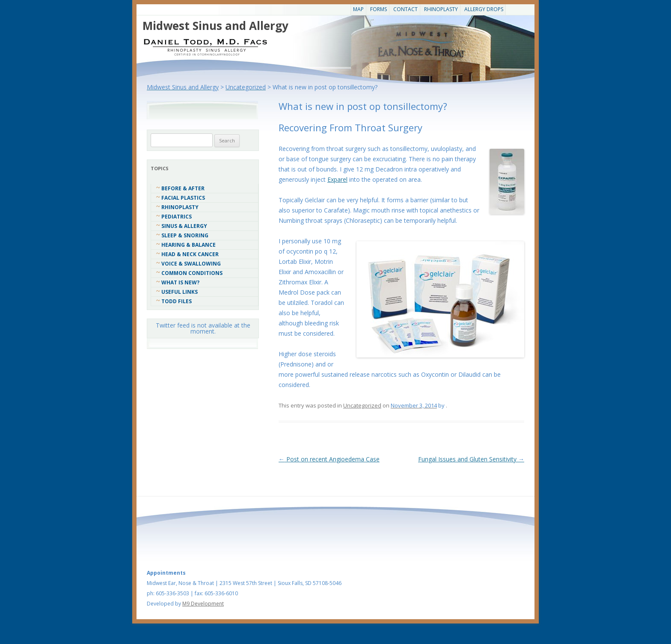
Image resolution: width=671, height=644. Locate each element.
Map (358, 9)
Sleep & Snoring (185, 235)
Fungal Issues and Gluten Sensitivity (471, 459)
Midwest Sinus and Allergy (215, 26)
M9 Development (203, 604)
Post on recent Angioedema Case (329, 459)
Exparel (337, 179)
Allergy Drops (484, 9)
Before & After (183, 188)
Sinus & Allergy (184, 226)
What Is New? (180, 282)
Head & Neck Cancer (190, 254)
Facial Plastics (183, 198)
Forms (379, 9)
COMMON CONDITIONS (192, 273)
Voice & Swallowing (191, 264)
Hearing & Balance (189, 245)
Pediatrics (177, 217)
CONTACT (405, 9)
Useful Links (180, 292)
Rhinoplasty (441, 9)
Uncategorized (362, 405)
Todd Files (177, 301)
